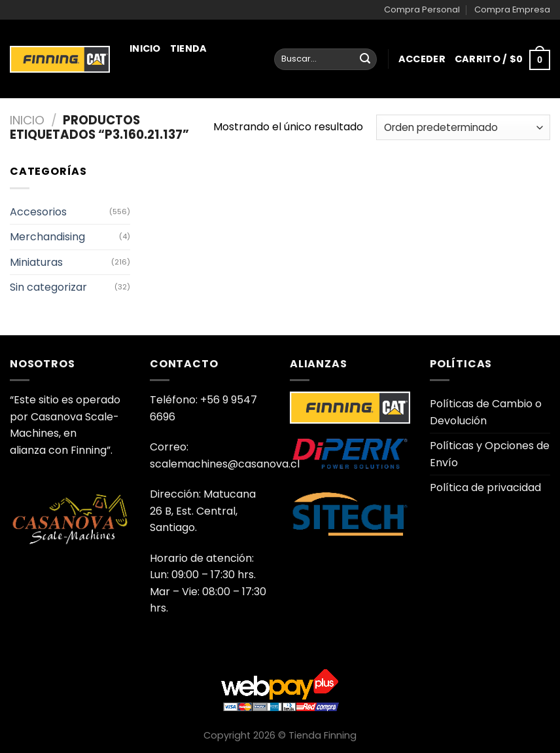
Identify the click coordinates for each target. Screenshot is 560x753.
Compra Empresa (512, 9)
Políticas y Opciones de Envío (490, 454)
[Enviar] (365, 60)
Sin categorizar (48, 287)
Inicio (145, 48)
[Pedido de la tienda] (463, 127)
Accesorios (38, 212)
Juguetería (166, 234)
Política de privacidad (485, 487)
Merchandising (177, 178)
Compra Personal (422, 9)
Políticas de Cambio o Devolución (486, 412)
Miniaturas (170, 106)
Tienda (189, 48)
